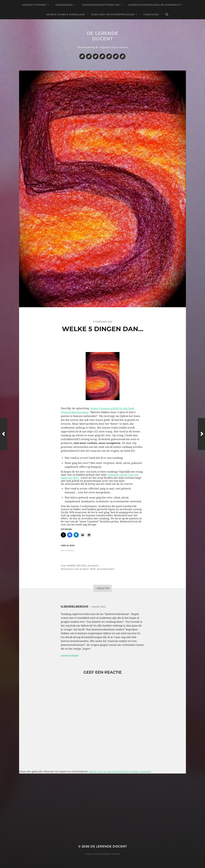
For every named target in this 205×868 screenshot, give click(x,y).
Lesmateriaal (64, 5)
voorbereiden (106, 569)
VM (94, 569)
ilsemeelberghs (75, 607)
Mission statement (34, 5)
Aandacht (93, 566)
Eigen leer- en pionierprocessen (113, 14)
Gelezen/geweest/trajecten (101, 5)
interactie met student (76, 569)
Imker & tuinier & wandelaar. (66, 14)
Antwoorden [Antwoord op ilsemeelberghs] (70, 656)
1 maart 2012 (98, 607)
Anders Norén (111, 854)
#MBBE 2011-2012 (77, 566)
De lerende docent (103, 36)
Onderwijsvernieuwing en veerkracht (154, 5)
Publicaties (151, 14)
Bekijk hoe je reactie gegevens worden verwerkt (120, 772)
